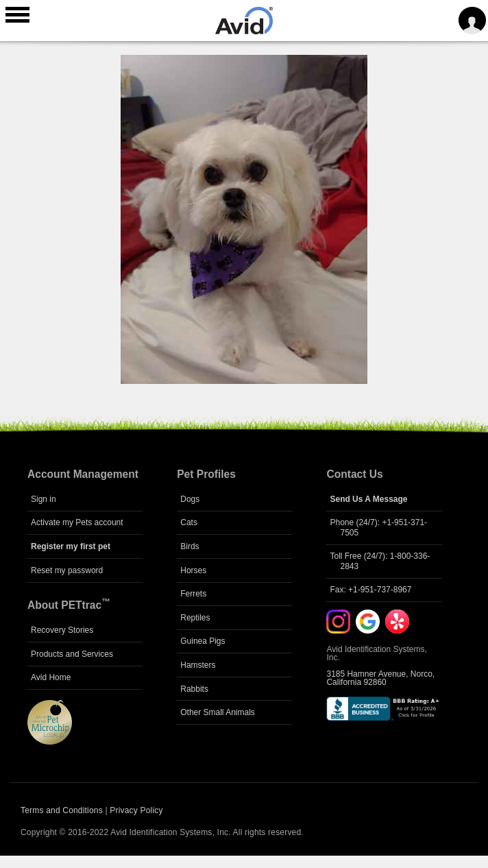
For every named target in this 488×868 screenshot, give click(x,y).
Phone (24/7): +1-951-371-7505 (378, 527)
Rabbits (194, 689)
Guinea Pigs (203, 641)
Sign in (44, 499)
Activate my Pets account (77, 522)
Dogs (190, 499)
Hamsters (198, 665)
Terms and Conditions (62, 810)
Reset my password (67, 570)
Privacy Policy (136, 810)
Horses (193, 570)
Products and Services (72, 654)
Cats (189, 522)
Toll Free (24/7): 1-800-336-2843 (380, 561)
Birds (190, 546)
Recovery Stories (62, 630)
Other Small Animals (218, 712)
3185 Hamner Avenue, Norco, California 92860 (380, 678)
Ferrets (193, 594)
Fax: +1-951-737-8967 (370, 590)
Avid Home (51, 677)
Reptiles (195, 618)
